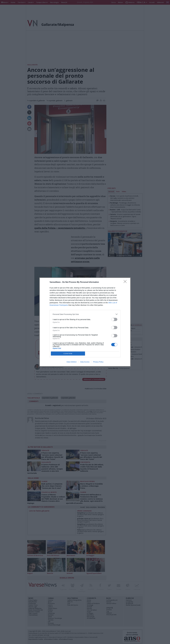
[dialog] (85, 322)
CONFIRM (68, 354)
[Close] (126, 282)
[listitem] (85, 314)
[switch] (114, 319)
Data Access (85, 362)
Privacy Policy (98, 362)
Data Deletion (72, 362)
